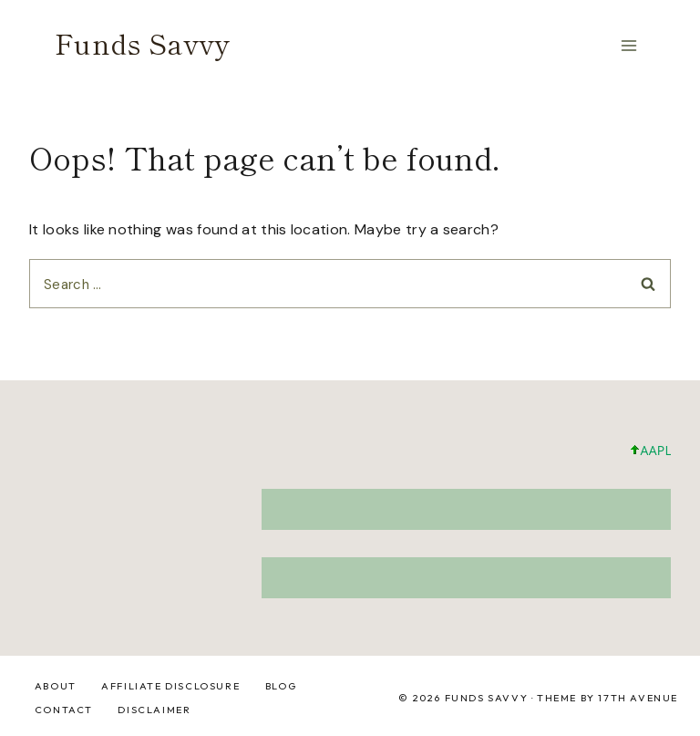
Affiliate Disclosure (170, 686)
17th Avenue (638, 698)
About (56, 686)
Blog (281, 686)
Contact (64, 710)
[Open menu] (628, 45)
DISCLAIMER (154, 710)
